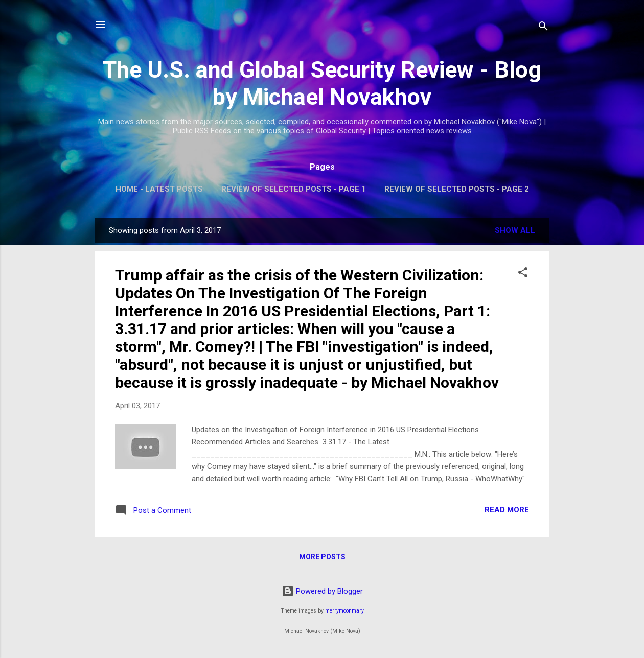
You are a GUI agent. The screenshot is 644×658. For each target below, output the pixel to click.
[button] (523, 274)
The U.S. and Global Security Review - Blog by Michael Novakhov (322, 83)
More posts (322, 557)
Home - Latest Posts (159, 189)
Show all (515, 230)
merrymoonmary (344, 611)
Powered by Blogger (322, 591)
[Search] (543, 28)
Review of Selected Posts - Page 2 (457, 189)
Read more (507, 510)
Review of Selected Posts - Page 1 (294, 189)
